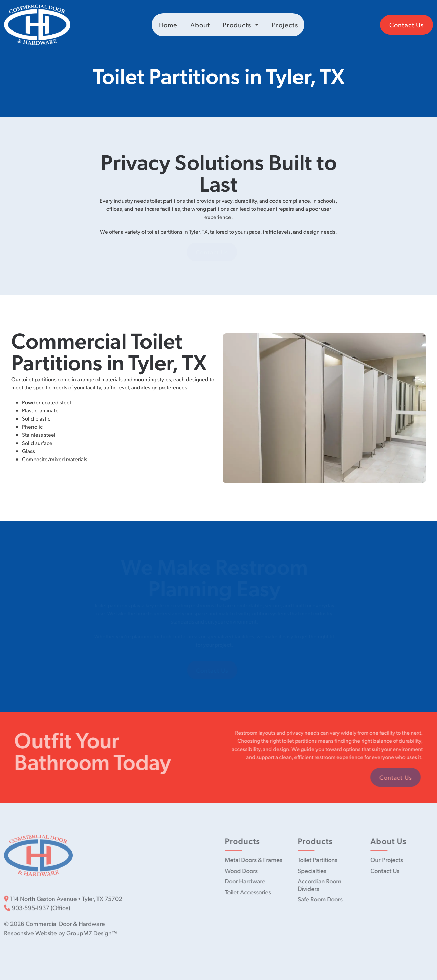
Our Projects (388, 860)
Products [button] (238, 25)
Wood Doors (242, 870)
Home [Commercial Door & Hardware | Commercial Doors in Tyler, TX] (168, 25)
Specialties (313, 870)
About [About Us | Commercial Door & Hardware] (200, 25)
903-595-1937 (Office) (37, 906)
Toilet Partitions (319, 860)
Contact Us (407, 25)
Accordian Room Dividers (321, 885)
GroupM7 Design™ (92, 931)
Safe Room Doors (321, 899)
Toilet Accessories (249, 892)
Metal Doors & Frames (255, 860)
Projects (285, 25)
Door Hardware (246, 881)
